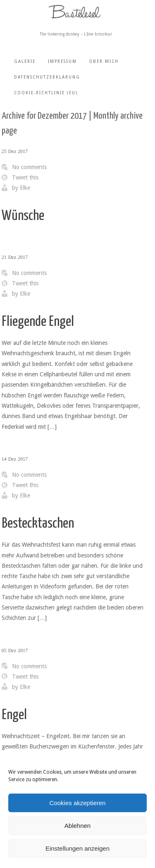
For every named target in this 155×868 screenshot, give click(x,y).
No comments (29, 167)
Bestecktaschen (38, 524)
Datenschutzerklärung (47, 77)
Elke (25, 188)
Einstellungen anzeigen (77, 848)
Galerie (25, 61)
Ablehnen (77, 826)
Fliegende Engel (38, 322)
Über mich (104, 61)
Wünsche (23, 216)
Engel (14, 715)
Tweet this (25, 177)
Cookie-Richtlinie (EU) (46, 93)
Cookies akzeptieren (78, 803)
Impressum (62, 61)
